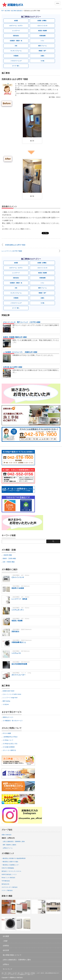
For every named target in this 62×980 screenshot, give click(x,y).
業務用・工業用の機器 (9, 559)
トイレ (42, 41)
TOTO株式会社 (6, 881)
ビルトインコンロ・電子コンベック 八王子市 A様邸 (22, 322)
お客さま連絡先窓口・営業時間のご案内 (14, 841)
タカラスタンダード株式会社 (10, 887)
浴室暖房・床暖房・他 (16, 41)
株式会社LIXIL (6, 884)
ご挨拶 (5, 941)
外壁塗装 (16, 56)
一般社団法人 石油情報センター (10, 865)
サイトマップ (7, 969)
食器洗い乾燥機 (42, 31)
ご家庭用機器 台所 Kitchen (20, 575)
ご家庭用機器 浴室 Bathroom (21, 586)
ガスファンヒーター (18, 675)
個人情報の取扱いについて (12, 955)
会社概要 (6, 936)
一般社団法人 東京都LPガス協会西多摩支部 (14, 858)
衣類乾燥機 (42, 36)
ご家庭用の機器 (7, 555)
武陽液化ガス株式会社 (16, 978)
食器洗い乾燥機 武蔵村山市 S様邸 (15, 337)
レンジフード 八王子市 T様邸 (12, 251)
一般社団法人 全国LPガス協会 (10, 862)
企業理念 (6, 946)
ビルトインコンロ (42, 26)
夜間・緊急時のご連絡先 (9, 845)
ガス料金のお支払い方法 (10, 744)
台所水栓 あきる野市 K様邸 (13, 367)
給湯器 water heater (9, 691)
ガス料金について (8, 740)
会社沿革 (6, 950)
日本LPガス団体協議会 (8, 868)
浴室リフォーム (42, 46)
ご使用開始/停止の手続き (10, 737)
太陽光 (42, 56)
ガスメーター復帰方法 (9, 750)
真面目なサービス (8, 717)
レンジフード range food (10, 698)
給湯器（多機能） (42, 21)
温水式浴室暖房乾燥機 (19, 664)
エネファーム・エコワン (16, 26)
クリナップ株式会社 (7, 890)
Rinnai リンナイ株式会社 (8, 878)
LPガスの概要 (7, 733)
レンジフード (16, 31)
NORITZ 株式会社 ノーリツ (9, 874)
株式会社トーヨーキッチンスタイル (11, 871)
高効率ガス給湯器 (18, 588)
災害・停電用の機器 (9, 562)
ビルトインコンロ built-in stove (12, 694)
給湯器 (16, 21)
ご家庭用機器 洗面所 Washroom (22, 629)
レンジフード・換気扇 (19, 599)
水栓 (16, 46)
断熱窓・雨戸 (42, 51)
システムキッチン (18, 610)
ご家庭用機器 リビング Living (21, 673)
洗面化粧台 (16, 36)
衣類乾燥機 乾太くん (19, 642)
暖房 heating (6, 701)
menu (58, 3)
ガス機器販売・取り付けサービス (13, 721)
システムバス (16, 653)
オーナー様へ (16, 66)
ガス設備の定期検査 (9, 747)
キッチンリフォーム (16, 51)
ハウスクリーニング (16, 61)
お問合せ (6, 964)
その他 (42, 61)
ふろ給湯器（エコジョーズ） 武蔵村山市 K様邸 (20, 352)
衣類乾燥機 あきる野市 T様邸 (15, 245)
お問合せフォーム (8, 848)
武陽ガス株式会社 (7, 835)
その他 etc (6, 704)
